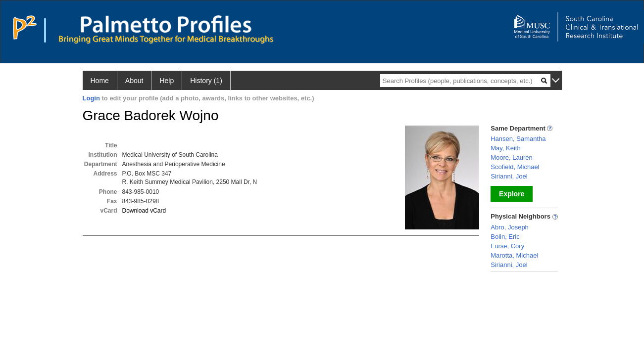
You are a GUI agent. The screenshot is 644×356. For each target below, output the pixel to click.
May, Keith (505, 148)
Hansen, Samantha (518, 139)
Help (167, 81)
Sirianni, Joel (509, 176)
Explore (512, 194)
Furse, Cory (507, 246)
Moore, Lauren (512, 157)
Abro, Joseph (510, 227)
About (134, 81)
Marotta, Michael (514, 255)
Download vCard (144, 211)
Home (100, 81)
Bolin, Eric (505, 237)
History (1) (206, 81)
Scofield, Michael (515, 167)
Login (91, 98)
